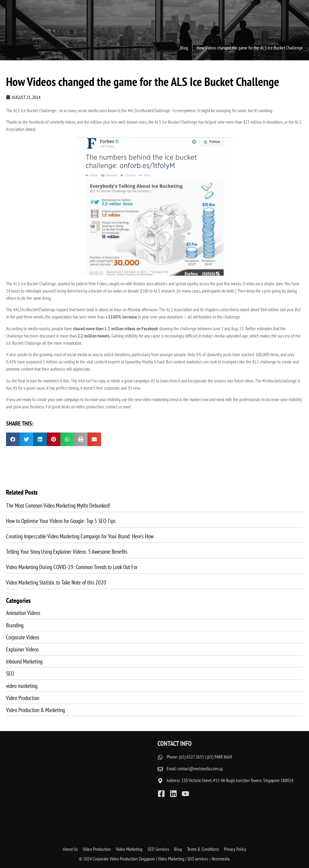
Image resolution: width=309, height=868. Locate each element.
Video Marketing (129, 849)
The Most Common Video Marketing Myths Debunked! (58, 505)
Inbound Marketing (24, 661)
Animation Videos (23, 613)
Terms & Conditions (203, 849)
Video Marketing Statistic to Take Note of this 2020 (56, 582)
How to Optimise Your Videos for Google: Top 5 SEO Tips (61, 521)
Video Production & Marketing (35, 710)
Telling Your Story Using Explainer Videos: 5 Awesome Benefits (67, 551)
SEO (10, 673)
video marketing (22, 686)
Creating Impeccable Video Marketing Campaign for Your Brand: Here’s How (80, 536)
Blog (178, 849)
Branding (15, 625)
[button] (13, 439)
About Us (70, 849)
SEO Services (158, 849)
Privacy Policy (235, 849)
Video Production (23, 698)
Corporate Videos (23, 637)
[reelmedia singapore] (79, 785)
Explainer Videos (22, 649)
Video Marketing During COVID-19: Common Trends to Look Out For (72, 567)
